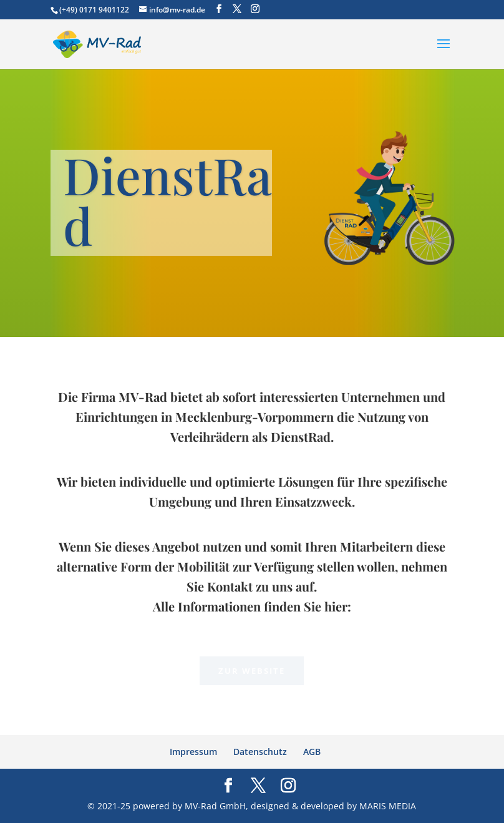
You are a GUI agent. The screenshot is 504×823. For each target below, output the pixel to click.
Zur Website (252, 671)
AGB (312, 752)
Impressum (193, 752)
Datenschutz (260, 752)
